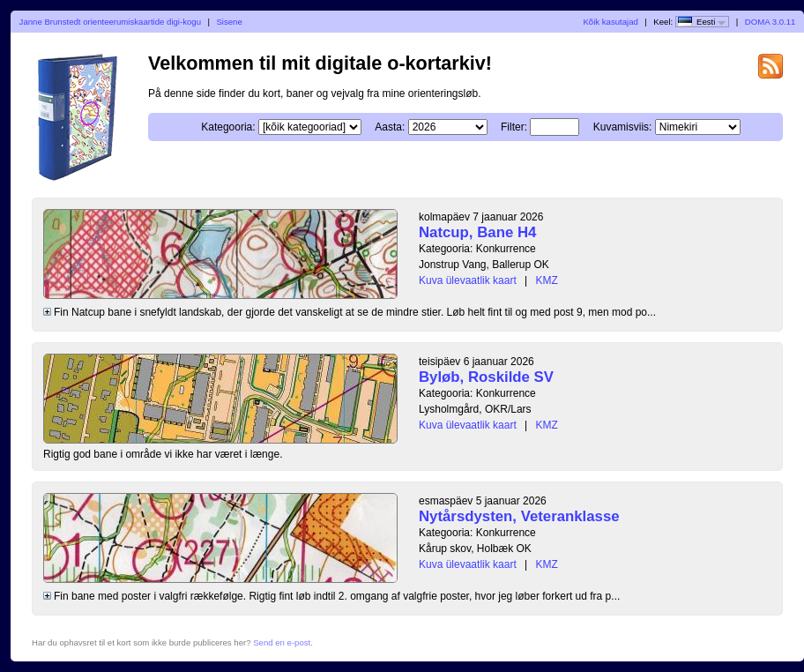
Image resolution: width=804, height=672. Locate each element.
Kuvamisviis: (623, 127)
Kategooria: (228, 127)
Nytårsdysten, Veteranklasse (519, 516)
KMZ (547, 280)
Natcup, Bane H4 (477, 232)
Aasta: (390, 127)
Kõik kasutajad (610, 22)
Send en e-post (282, 642)
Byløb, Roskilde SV (486, 377)
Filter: (514, 127)
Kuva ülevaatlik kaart (468, 280)
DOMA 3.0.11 (770, 22)
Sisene (229, 22)
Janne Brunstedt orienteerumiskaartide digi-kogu (110, 22)
